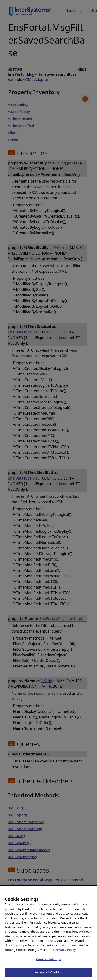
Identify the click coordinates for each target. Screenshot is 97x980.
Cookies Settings (48, 963)
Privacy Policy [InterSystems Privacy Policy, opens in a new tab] (66, 953)
